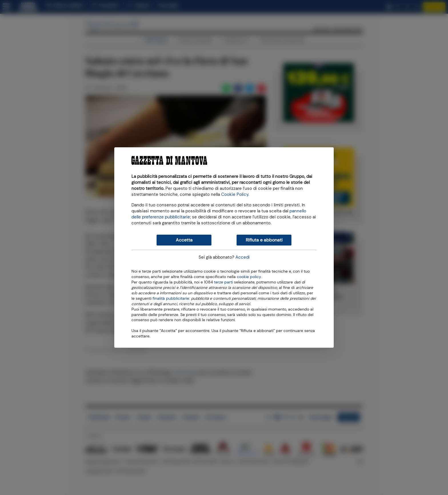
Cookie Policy (235, 194)
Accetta (184, 240)
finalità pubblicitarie (171, 298)
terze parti (223, 282)
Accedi (243, 257)
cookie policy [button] (249, 277)
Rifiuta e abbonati (264, 240)
